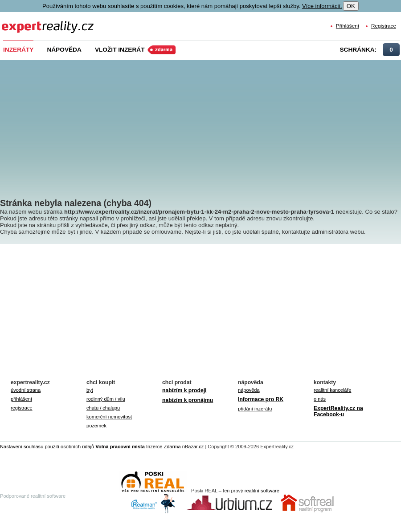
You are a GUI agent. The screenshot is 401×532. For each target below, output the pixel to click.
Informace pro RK (261, 399)
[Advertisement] (201, 122)
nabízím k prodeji (184, 390)
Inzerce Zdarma (164, 447)
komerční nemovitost (109, 417)
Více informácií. (322, 6)
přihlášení (21, 399)
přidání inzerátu (255, 409)
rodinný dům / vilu (106, 399)
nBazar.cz (193, 447)
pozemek (96, 426)
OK (351, 6)
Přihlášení (348, 26)
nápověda (249, 390)
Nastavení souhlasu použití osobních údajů (47, 447)
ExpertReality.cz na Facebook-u (338, 411)
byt (90, 390)
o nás (320, 399)
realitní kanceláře (332, 390)
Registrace (384, 26)
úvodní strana (26, 390)
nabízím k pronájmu (188, 400)
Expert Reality (18, 22)
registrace (22, 408)
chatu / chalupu (103, 408)
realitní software (262, 491)
